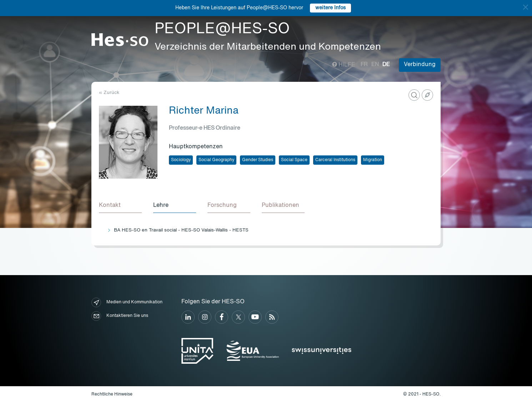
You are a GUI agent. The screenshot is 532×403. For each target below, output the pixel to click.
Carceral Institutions (335, 160)
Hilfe (344, 65)
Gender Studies (258, 160)
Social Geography (216, 160)
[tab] (120, 206)
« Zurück (109, 93)
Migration (373, 160)
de (386, 65)
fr (364, 65)
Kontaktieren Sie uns (120, 316)
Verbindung (420, 65)
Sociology (181, 160)
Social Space (294, 160)
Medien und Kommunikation (127, 302)
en (375, 65)
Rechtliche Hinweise (112, 394)
